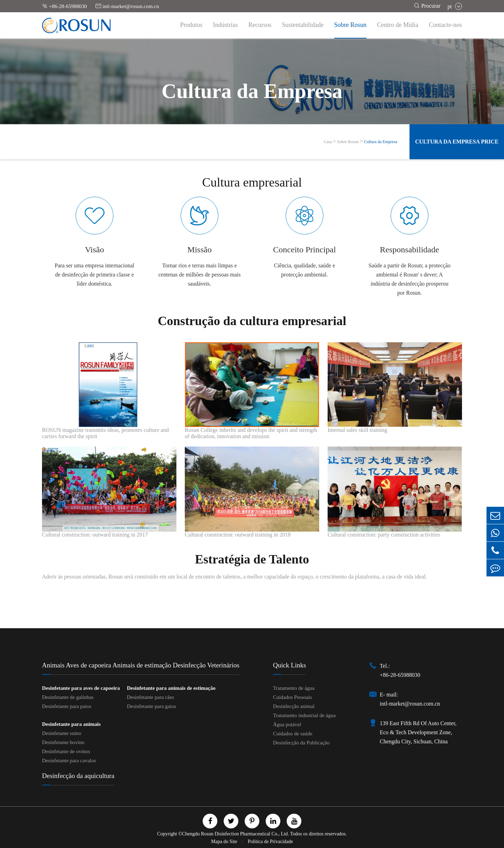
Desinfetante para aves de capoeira (81, 688)
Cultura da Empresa (381, 142)
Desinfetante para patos (67, 706)
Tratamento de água (294, 688)
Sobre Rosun (351, 25)
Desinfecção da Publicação (301, 743)
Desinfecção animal (294, 706)
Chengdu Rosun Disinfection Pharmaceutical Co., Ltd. (236, 834)
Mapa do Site (225, 842)
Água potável (287, 724)
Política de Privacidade (270, 842)
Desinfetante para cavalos (69, 761)
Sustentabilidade (303, 25)
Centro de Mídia (398, 25)
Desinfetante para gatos (151, 706)
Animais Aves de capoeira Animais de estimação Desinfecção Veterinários (141, 665)
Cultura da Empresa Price (457, 142)
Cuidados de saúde (293, 734)
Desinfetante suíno (62, 733)
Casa (328, 142)
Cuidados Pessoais (292, 697)
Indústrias (226, 25)
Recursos (260, 25)
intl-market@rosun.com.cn (127, 6)
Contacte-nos (445, 25)
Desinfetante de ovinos (66, 751)
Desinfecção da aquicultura (78, 776)
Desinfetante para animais (71, 724)
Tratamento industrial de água (304, 715)
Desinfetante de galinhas (68, 697)
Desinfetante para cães (150, 697)
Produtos (191, 25)
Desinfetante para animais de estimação (171, 688)
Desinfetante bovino (63, 742)
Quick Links (289, 665)
